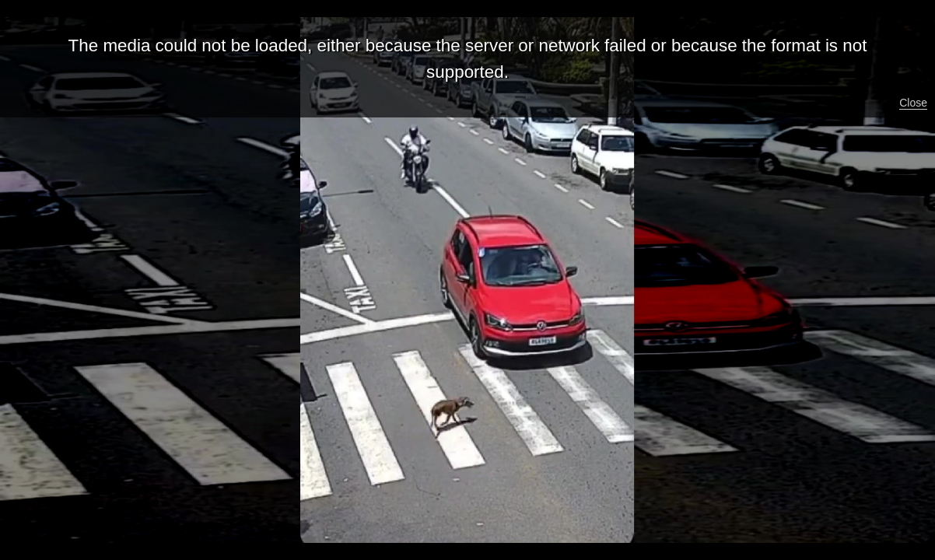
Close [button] (913, 103)
